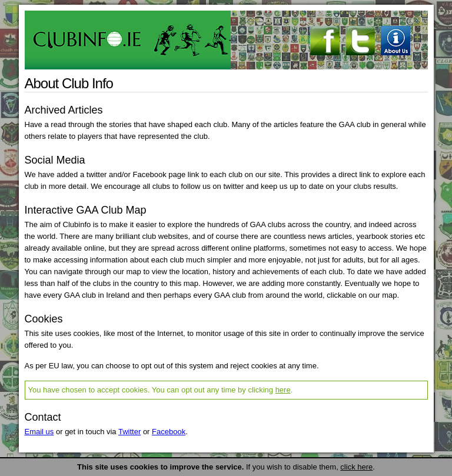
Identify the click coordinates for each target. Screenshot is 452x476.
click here (356, 467)
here (283, 390)
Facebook (169, 432)
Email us (39, 432)
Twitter (129, 432)
